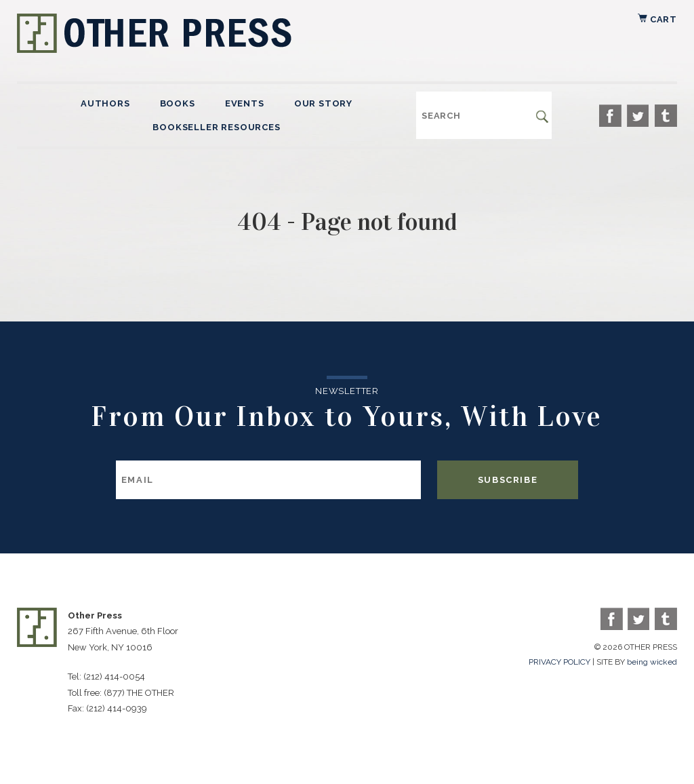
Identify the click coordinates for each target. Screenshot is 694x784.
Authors (105, 103)
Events (245, 103)
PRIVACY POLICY (559, 662)
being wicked (652, 662)
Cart (657, 19)
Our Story (323, 103)
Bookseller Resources (216, 127)
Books (178, 103)
